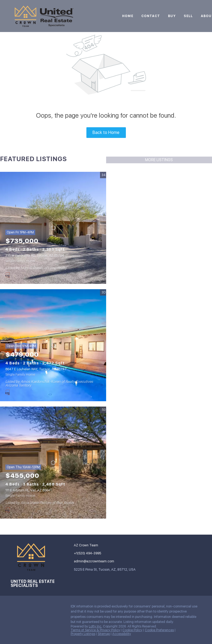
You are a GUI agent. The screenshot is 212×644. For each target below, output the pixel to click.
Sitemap (104, 634)
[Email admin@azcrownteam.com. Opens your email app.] (95, 561)
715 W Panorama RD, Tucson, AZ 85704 (35, 256)
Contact (151, 16)
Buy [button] (172, 16)
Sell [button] (188, 16)
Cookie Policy (132, 630)
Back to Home (106, 132)
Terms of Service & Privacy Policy (95, 630)
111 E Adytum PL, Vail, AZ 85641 (28, 490)
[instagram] (15, 608)
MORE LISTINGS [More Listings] (159, 160)
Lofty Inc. (95, 626)
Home (128, 16)
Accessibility (122, 634)
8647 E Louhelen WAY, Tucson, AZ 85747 (36, 369)
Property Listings (83, 634)
